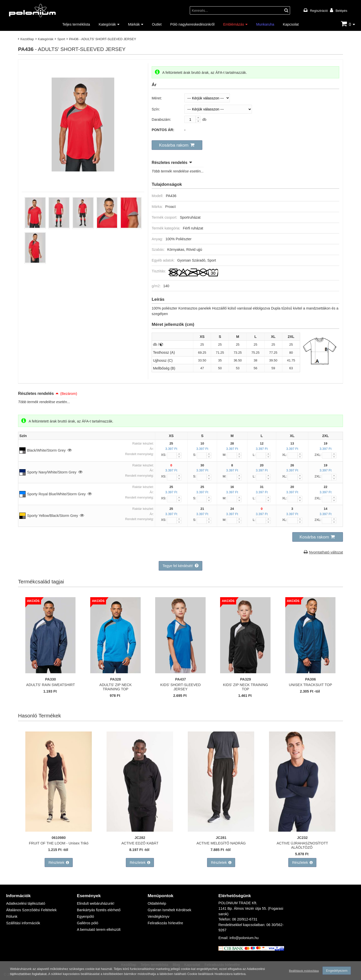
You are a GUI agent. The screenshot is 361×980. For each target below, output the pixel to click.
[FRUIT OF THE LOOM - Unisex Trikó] (59, 830)
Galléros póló (88, 923)
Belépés (341, 11)
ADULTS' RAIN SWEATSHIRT (51, 684)
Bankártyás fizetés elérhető (99, 910)
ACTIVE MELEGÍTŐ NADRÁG (221, 843)
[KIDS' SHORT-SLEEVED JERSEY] (180, 672)
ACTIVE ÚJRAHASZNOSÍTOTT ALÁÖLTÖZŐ (302, 845)
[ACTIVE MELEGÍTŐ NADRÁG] (221, 830)
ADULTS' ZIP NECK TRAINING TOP (115, 687)
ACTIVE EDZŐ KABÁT (140, 843)
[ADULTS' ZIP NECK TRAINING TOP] (116, 672)
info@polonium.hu (244, 938)
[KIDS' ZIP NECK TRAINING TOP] (245, 672)
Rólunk (12, 916)
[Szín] (218, 109)
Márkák (134, 24)
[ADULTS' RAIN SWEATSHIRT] (51, 672)
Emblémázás (234, 24)
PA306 (310, 679)
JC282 (140, 838)
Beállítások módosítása (304, 971)
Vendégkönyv (158, 916)
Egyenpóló (85, 916)
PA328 (115, 679)
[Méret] (207, 98)
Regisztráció (319, 11)
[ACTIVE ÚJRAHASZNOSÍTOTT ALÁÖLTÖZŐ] (302, 830)
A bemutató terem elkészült (99, 929)
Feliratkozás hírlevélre (165, 923)
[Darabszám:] (192, 119)
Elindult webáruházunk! (96, 904)
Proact (170, 206)
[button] (177, 145)
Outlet (157, 24)
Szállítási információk (23, 923)
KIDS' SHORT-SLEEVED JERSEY (181, 687)
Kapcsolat (291, 24)
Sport (61, 39)
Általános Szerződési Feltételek (31, 910)
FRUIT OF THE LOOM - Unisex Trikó (59, 843)
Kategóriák (107, 24)
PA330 (51, 679)
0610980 (59, 838)
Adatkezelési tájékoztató (25, 904)
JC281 (221, 838)
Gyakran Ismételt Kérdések (169, 910)
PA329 (246, 679)
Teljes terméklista (76, 24)
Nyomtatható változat (326, 552)
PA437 (181, 679)
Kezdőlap (27, 39)
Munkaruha (265, 24)
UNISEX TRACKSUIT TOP (311, 684)
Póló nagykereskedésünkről (192, 24)
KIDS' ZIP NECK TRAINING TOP (246, 687)
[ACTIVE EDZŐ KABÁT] (140, 830)
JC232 (302, 838)
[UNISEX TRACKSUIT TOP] (311, 672)
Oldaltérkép (157, 904)
